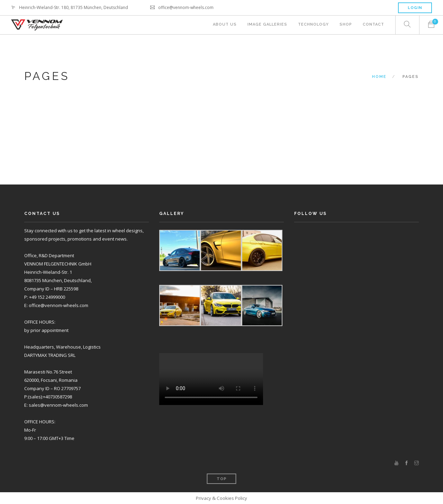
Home (379, 77)
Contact (373, 25)
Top (222, 479)
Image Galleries (266, 25)
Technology (313, 25)
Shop (345, 25)
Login (415, 8)
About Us (223, 25)
